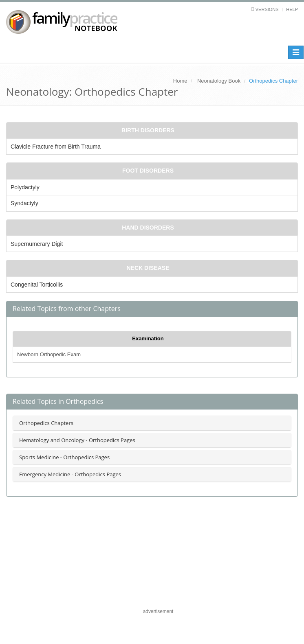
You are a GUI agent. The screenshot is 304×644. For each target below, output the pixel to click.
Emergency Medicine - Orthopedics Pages (70, 474)
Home (180, 81)
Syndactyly (24, 203)
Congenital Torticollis (37, 285)
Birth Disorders (148, 130)
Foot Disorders (148, 171)
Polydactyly (25, 187)
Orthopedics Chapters (46, 423)
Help (292, 9)
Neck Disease (148, 268)
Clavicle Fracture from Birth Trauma (56, 147)
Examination (148, 338)
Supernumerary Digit (37, 244)
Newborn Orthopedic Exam (49, 354)
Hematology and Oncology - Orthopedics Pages (77, 440)
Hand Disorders (148, 228)
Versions (267, 9)
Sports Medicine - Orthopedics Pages (64, 457)
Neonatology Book (219, 81)
